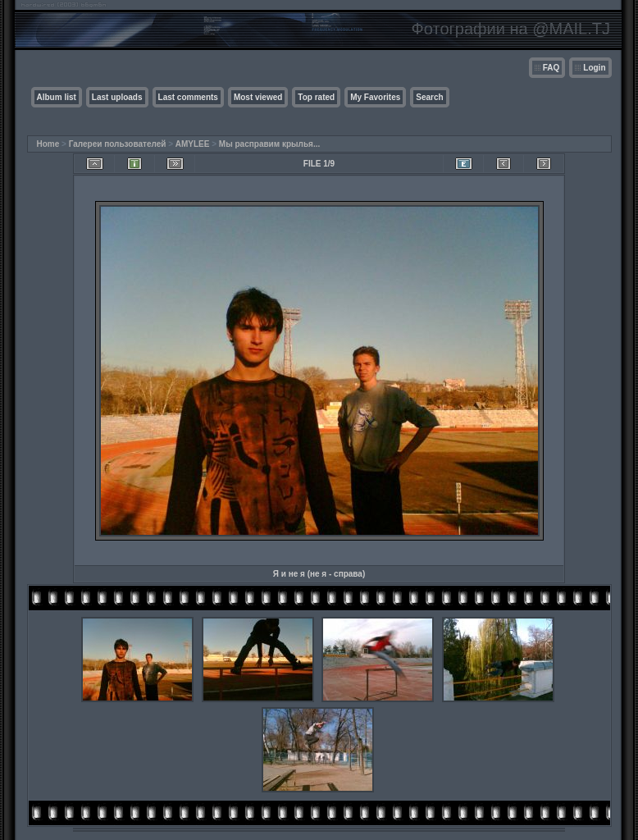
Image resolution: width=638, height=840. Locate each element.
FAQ (551, 68)
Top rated (316, 97)
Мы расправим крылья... (269, 144)
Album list (57, 97)
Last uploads (117, 97)
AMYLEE (193, 144)
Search (429, 97)
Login (594, 68)
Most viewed (258, 97)
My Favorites (375, 97)
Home (48, 144)
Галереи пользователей (118, 144)
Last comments (188, 97)
